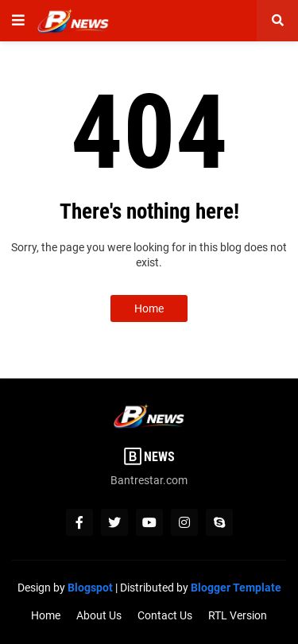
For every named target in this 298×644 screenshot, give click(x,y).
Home (149, 308)
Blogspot (90, 588)
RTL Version (238, 615)
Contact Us (165, 615)
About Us (99, 615)
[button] (18, 21)
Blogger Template (236, 588)
